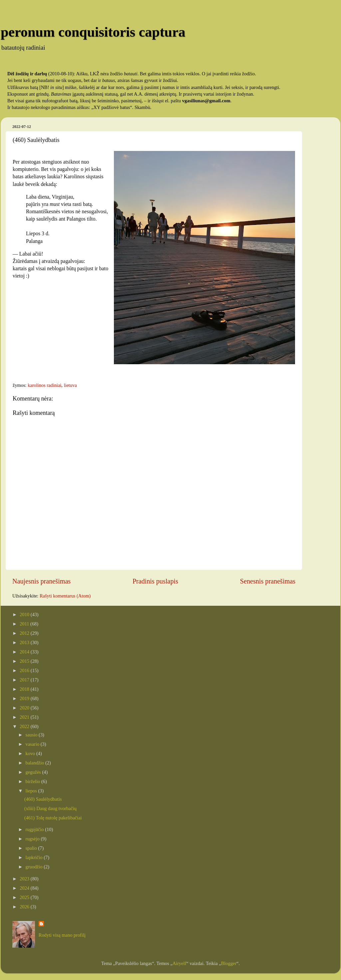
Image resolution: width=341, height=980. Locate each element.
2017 (25, 680)
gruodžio (35, 867)
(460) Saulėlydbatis (43, 799)
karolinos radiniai (44, 385)
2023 (25, 879)
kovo (31, 753)
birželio (34, 781)
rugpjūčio (35, 829)
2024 (25, 888)
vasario (33, 744)
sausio (32, 735)
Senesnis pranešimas (268, 581)
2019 (25, 698)
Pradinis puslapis (155, 581)
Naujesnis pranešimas (41, 581)
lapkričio (35, 857)
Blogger (229, 963)
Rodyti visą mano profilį (62, 935)
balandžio (36, 763)
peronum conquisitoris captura (93, 32)
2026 (25, 907)
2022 (25, 726)
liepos (32, 791)
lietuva (70, 385)
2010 (25, 614)
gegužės (34, 772)
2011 (25, 624)
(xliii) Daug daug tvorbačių (50, 808)
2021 (25, 717)
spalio (32, 848)
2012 (25, 633)
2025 (25, 897)
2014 (25, 652)
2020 (25, 708)
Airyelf (179, 963)
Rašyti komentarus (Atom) (65, 596)
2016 (25, 670)
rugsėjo (33, 839)
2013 (25, 642)
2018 (25, 689)
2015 (25, 661)
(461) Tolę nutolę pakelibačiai (53, 818)
